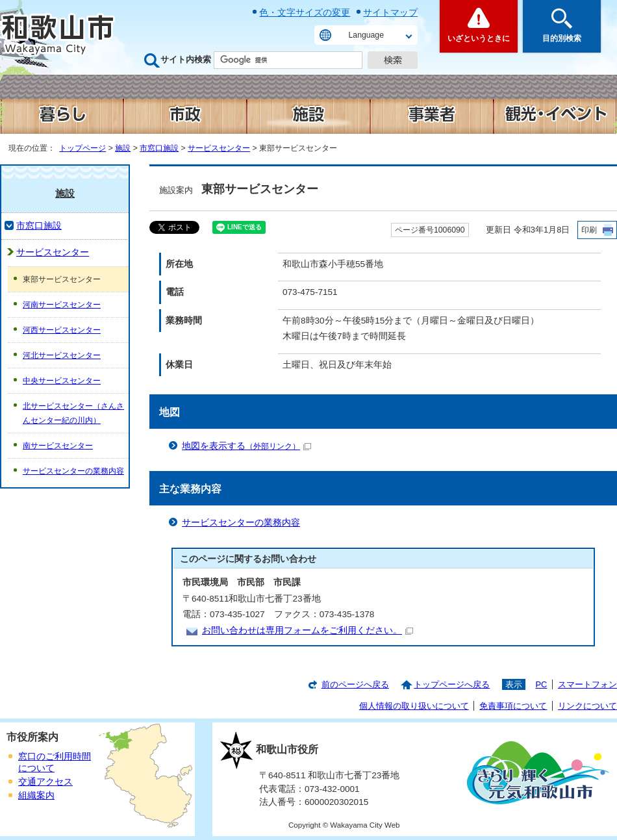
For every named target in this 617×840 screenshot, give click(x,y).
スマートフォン (587, 684)
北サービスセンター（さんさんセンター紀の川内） (73, 413)
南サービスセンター (58, 446)
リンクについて (587, 706)
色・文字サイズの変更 (305, 12)
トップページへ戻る (452, 684)
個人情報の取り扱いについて (414, 706)
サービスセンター (219, 148)
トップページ (82, 148)
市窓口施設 (159, 148)
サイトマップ (390, 12)
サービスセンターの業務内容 (241, 523)
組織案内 (36, 795)
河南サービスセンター (62, 305)
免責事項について (513, 706)
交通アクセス (45, 782)
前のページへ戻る (355, 684)
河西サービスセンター (62, 330)
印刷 (589, 230)
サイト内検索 (186, 59)
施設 (123, 148)
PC (541, 684)
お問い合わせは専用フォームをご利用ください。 (308, 630)
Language (366, 35)
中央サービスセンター (62, 381)
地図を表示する (246, 446)
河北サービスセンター (62, 355)
